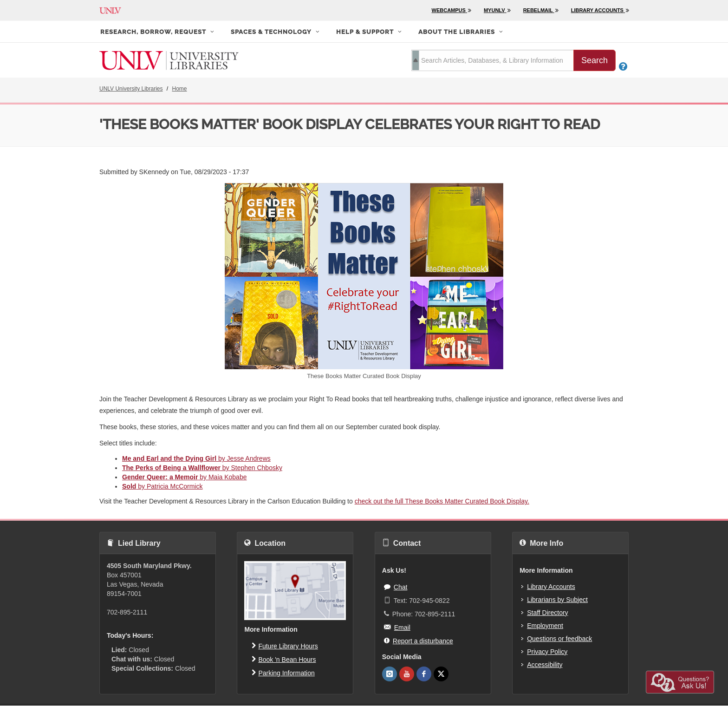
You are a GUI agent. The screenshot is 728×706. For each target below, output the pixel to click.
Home (180, 89)
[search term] (493, 60)
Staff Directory (547, 613)
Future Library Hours (285, 646)
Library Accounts (551, 587)
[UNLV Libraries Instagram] (390, 674)
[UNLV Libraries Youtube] (407, 674)
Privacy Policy (547, 652)
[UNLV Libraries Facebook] (424, 674)
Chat (396, 587)
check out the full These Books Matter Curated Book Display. (442, 501)
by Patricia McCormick (162, 486)
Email (397, 627)
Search (595, 60)
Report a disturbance (419, 641)
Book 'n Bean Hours (284, 659)
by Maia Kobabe (184, 477)
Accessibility (545, 665)
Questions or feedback (559, 639)
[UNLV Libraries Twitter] (441, 674)
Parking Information (283, 673)
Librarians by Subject (557, 600)
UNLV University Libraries (131, 89)
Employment (545, 626)
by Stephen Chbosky (202, 468)
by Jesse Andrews (196, 458)
